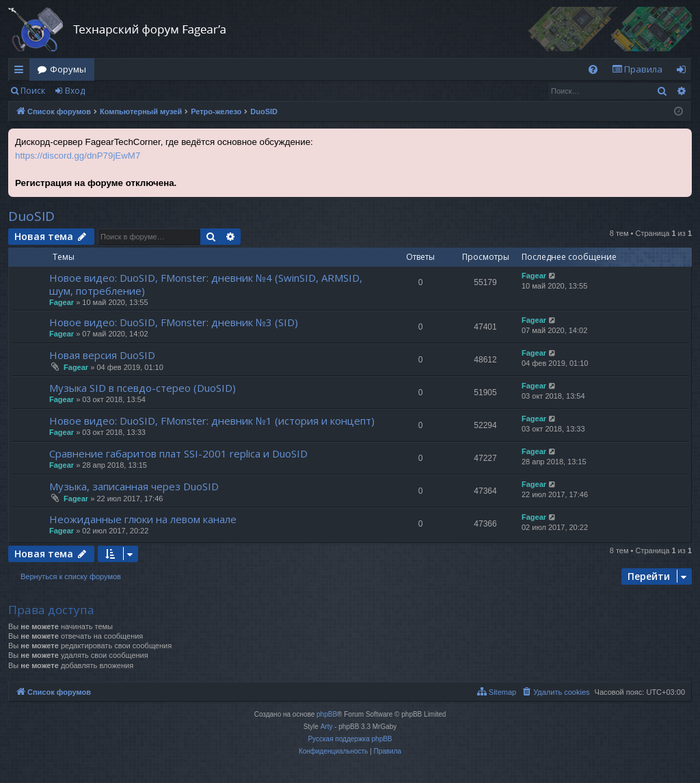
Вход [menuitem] (684, 72)
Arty (327, 727)
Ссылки (22, 72)
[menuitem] (593, 69)
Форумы (68, 69)
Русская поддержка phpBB (350, 739)
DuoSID (31, 216)
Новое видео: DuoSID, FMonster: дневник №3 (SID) (174, 322)
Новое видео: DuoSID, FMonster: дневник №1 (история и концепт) (212, 421)
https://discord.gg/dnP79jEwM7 (78, 156)
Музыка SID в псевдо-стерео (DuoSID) (143, 388)
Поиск (33, 91)
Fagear (62, 302)
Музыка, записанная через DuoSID (134, 486)
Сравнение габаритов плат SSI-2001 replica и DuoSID (178, 453)
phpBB (327, 714)
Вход (75, 91)
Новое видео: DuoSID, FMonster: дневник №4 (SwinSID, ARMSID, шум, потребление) (206, 284)
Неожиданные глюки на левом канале (143, 519)
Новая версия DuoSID (102, 355)
